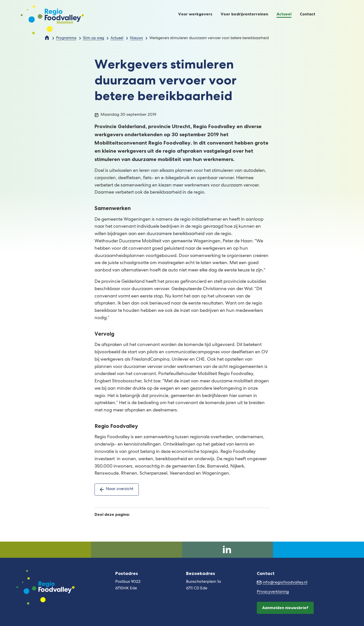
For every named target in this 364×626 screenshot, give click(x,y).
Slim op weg (94, 38)
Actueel (117, 38)
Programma (66, 38)
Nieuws (136, 38)
